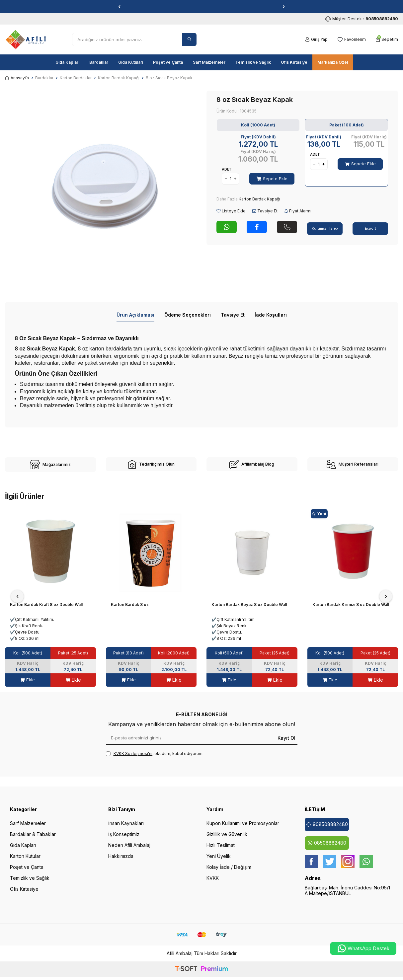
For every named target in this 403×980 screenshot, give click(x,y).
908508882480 (327, 829)
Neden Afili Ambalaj (129, 850)
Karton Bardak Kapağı (119, 78)
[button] (119, 7)
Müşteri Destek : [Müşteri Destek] (362, 19)
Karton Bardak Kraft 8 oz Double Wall (46, 609)
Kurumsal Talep (325, 226)
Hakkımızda (121, 861)
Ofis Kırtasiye (294, 62)
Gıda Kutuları (131, 62)
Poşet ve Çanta (168, 62)
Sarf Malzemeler (209, 62)
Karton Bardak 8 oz (130, 609)
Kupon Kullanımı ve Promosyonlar (243, 828)
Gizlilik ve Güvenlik (227, 839)
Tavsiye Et (265, 211)
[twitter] (330, 866)
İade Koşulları (271, 315)
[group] (101, 186)
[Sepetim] (387, 39)
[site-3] (252, 467)
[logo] (26, 39)
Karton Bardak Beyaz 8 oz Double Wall (249, 609)
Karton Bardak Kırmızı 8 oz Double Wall (351, 609)
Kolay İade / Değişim (229, 872)
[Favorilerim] (352, 39)
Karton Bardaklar (76, 78)
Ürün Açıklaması (135, 315)
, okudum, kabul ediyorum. (155, 758)
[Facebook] (311, 866)
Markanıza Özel (333, 62)
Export (370, 226)
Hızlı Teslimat (221, 850)
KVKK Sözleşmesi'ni (133, 758)
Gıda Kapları (67, 62)
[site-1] (50, 467)
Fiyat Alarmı (298, 211)
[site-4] (353, 467)
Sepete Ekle (272, 178)
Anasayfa (17, 78)
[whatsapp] (366, 866)
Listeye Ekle (231, 211)
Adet (227, 169)
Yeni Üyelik (219, 861)
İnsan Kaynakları (126, 828)
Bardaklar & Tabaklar (33, 839)
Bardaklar (99, 62)
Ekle (28, 684)
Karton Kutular (25, 861)
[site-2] (151, 467)
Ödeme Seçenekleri (188, 315)
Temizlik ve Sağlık (253, 62)
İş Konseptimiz (124, 839)
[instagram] (348, 866)
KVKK (213, 883)
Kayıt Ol (286, 742)
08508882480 (327, 847)
